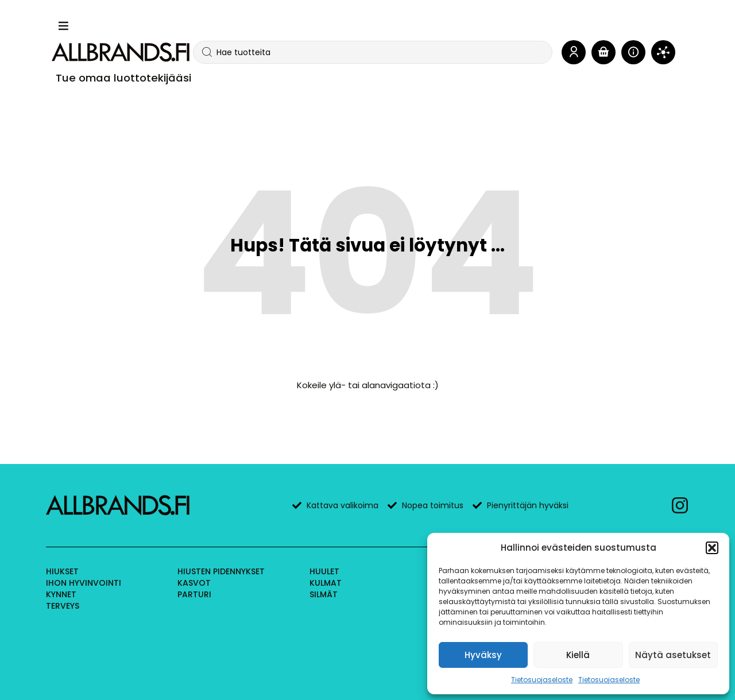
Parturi (194, 594)
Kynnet (61, 594)
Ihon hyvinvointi (84, 583)
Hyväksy (483, 655)
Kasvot (194, 583)
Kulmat (326, 583)
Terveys (63, 606)
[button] (712, 548)
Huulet (324, 571)
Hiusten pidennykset (221, 571)
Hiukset (62, 571)
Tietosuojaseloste (542, 680)
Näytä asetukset (673, 655)
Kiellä (578, 655)
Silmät (324, 594)
